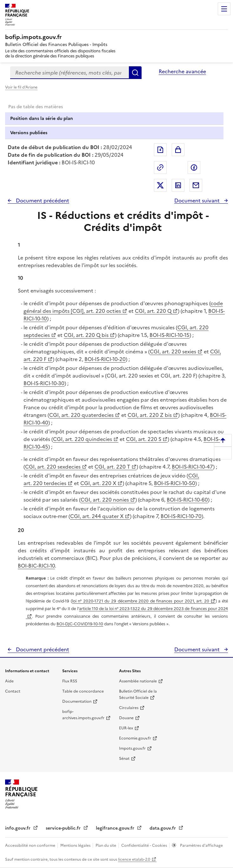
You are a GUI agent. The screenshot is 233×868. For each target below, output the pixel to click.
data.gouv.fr (163, 828)
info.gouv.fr (18, 828)
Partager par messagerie (196, 185)
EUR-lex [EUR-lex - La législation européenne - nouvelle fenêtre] (126, 728)
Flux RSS (70, 681)
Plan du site (106, 845)
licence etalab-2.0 (134, 859)
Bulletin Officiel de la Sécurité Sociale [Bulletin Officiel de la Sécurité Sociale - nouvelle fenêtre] (138, 694)
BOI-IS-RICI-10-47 (192, 467)
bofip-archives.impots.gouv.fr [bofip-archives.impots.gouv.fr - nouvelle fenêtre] (83, 715)
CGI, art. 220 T (112, 467)
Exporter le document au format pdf (160, 150)
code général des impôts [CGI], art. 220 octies (123, 307)
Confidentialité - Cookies (145, 845)
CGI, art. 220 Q (153, 311)
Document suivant (198, 201)
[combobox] (70, 73)
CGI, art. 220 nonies (105, 500)
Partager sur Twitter (160, 185)
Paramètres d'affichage (201, 845)
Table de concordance (83, 691)
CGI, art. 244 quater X (97, 516)
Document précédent (42, 201)
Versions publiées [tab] (29, 133)
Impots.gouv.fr (132, 748)
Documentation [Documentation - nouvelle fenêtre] (77, 701)
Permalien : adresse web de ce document (160, 168)
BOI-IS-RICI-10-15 (170, 335)
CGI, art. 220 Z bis (150, 415)
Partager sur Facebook (194, 168)
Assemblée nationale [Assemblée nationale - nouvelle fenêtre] (138, 681)
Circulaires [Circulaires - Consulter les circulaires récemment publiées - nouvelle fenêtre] (129, 708)
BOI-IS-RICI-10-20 (105, 359)
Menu (224, 9)
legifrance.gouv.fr (116, 828)
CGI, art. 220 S (144, 439)
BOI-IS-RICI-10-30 (44, 383)
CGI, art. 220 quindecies (83, 439)
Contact (13, 691)
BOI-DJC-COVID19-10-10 (80, 624)
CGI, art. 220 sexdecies (53, 467)
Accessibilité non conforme (31, 845)
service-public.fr (64, 828)
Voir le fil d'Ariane (21, 87)
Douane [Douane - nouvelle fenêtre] (126, 718)
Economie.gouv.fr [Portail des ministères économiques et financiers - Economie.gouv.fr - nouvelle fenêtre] (135, 738)
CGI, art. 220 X (98, 483)
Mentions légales (76, 845)
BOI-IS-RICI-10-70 (181, 516)
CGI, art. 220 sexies (173, 352)
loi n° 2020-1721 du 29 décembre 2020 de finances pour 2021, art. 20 (141, 601)
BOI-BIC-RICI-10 (36, 566)
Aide (9, 681)
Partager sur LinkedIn (178, 185)
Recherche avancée (182, 71)
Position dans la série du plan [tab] (42, 118)
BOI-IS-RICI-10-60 (187, 500)
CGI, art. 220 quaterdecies (81, 415)
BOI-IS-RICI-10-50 (175, 483)
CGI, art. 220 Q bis (86, 335)
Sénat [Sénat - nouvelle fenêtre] (124, 759)
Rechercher (135, 73)
